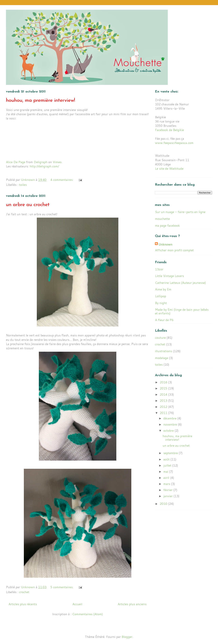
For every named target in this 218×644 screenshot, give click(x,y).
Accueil (77, 604)
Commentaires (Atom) (88, 614)
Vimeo (57, 162)
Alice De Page (16, 162)
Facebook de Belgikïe (169, 130)
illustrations (163, 351)
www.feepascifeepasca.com (174, 143)
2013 (164, 401)
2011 (164, 413)
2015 (164, 388)
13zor (159, 269)
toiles (23, 185)
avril (167, 478)
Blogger (127, 637)
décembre (170, 418)
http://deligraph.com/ (44, 166)
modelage (162, 358)
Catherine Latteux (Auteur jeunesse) (180, 283)
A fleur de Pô (164, 320)
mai (166, 471)
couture (160, 338)
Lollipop (161, 296)
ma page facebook (167, 225)
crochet (24, 592)
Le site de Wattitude (169, 168)
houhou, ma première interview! (41, 100)
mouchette (162, 219)
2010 (164, 504)
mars (167, 484)
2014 (164, 394)
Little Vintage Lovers (169, 276)
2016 (164, 382)
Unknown (165, 244)
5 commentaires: (62, 587)
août (167, 459)
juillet (168, 465)
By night (161, 303)
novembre (171, 424)
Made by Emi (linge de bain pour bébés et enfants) (182, 311)
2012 (164, 407)
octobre (169, 430)
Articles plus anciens (132, 604)
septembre (171, 453)
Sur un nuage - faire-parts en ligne (180, 212)
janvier (168, 496)
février (168, 490)
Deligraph (41, 162)
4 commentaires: (62, 180)
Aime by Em (163, 289)
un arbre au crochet (28, 205)
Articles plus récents (23, 604)
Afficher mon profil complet (174, 250)
